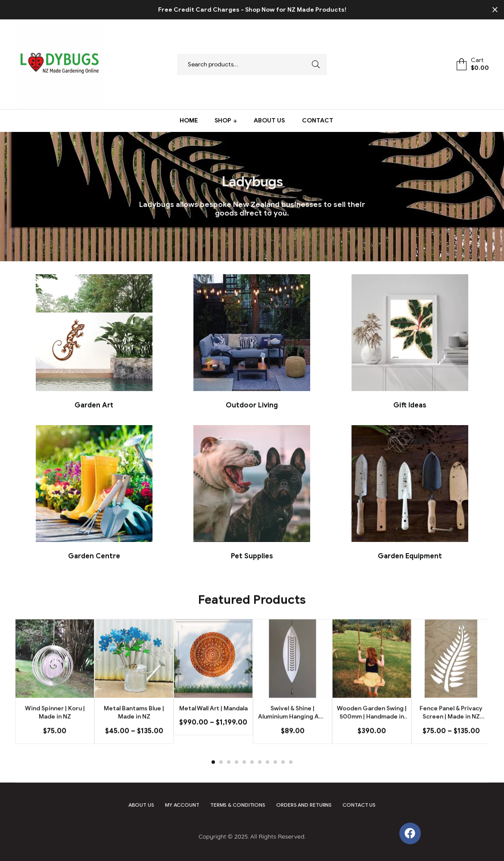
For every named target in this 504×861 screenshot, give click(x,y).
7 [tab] (260, 778)
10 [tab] (283, 778)
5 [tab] (244, 778)
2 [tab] (221, 778)
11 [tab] (291, 778)
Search (314, 64)
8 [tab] (268, 778)
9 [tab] (275, 778)
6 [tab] (252, 778)
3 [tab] (229, 778)
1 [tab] (213, 778)
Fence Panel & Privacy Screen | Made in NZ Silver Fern (451, 728)
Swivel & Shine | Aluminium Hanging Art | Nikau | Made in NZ (292, 728)
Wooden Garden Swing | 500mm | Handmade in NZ (372, 728)
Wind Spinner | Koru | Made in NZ (55, 728)
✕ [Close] (495, 10)
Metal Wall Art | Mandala (213, 724)
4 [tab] (236, 778)
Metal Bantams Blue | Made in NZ (134, 728)
